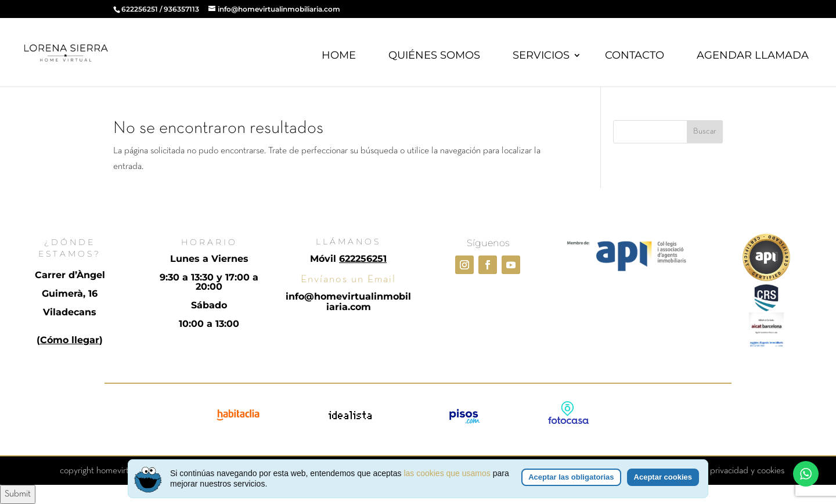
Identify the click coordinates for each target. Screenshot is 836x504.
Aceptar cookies (663, 478)
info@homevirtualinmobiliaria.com (348, 302)
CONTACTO (635, 55)
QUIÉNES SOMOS (434, 55)
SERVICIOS (541, 55)
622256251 (140, 9)
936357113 (181, 9)
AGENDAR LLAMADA (753, 55)
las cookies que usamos (447, 474)
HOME (339, 55)
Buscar (705, 132)
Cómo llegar (70, 340)
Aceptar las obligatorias (571, 478)
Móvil (348, 259)
